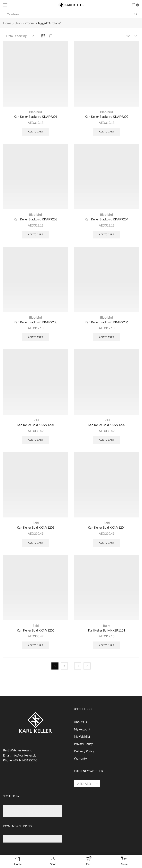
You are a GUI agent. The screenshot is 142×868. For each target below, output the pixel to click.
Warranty (80, 759)
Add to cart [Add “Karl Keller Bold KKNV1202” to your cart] (106, 440)
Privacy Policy (83, 744)
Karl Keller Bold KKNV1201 (36, 425)
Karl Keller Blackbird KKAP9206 (106, 322)
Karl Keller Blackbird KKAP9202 (106, 116)
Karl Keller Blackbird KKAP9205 (35, 322)
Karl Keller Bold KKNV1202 (107, 425)
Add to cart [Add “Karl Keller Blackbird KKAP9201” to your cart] (35, 132)
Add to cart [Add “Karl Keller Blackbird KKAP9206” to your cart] (106, 337)
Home (7, 23)
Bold (36, 420)
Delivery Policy (84, 752)
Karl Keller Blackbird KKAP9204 (106, 219)
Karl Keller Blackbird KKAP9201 (35, 116)
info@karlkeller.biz (24, 755)
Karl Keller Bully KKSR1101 (107, 630)
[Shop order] (20, 36)
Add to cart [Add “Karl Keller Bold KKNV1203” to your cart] (35, 543)
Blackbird (35, 112)
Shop (18, 23)
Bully (106, 626)
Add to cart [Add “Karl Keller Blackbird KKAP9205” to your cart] (35, 337)
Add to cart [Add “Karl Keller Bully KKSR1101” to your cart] (106, 646)
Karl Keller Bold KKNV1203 (36, 528)
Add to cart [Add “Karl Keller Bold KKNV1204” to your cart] (106, 543)
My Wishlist (82, 737)
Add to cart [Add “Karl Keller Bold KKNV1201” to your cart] (35, 440)
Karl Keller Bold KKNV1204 (107, 528)
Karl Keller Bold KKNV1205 (36, 630)
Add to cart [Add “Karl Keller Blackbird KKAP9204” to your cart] (106, 234)
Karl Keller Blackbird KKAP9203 (35, 219)
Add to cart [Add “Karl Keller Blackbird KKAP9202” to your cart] (106, 132)
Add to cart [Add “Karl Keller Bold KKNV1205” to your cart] (35, 646)
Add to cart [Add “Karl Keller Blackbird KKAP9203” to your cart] (35, 234)
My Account (82, 729)
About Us (80, 722)
